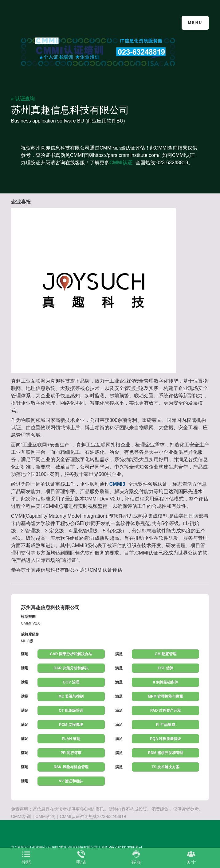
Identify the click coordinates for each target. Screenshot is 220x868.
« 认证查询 (23, 99)
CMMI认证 (121, 163)
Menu (195, 23)
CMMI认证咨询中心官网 (41, 22)
